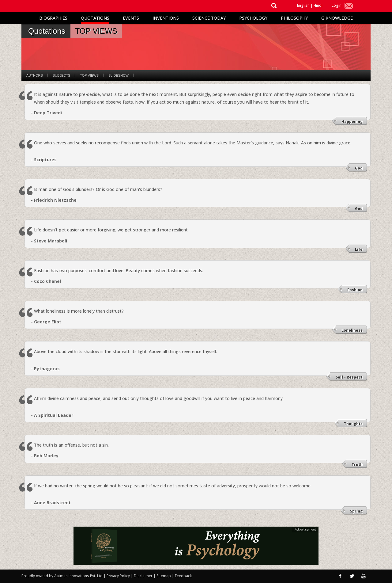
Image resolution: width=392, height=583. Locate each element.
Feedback (183, 576)
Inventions (166, 18)
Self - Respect (349, 377)
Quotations (95, 18)
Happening (352, 122)
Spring (356, 511)
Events (131, 18)
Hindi (318, 5)
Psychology (253, 18)
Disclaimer (143, 576)
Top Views (89, 75)
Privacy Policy (119, 576)
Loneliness (352, 330)
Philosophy (294, 18)
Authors (35, 75)
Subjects (61, 75)
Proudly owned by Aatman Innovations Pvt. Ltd (62, 576)
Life (359, 249)
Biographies (53, 18)
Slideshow (119, 75)
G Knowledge (337, 18)
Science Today (209, 18)
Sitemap (164, 576)
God (359, 168)
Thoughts (353, 424)
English (303, 5)
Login (337, 5)
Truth (357, 465)
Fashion (355, 290)
